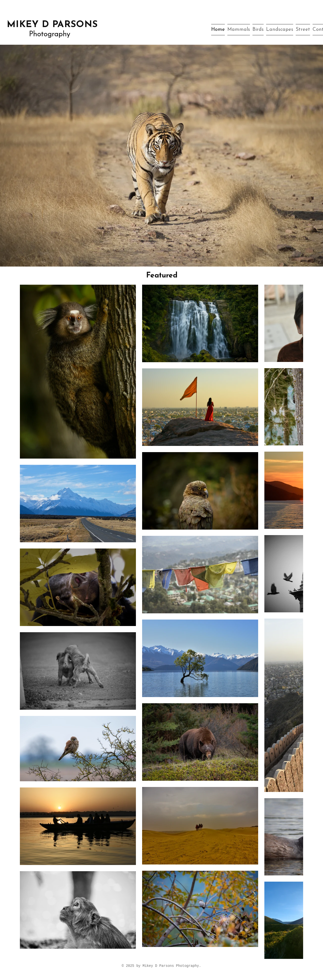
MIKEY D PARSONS (52, 25)
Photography (49, 34)
